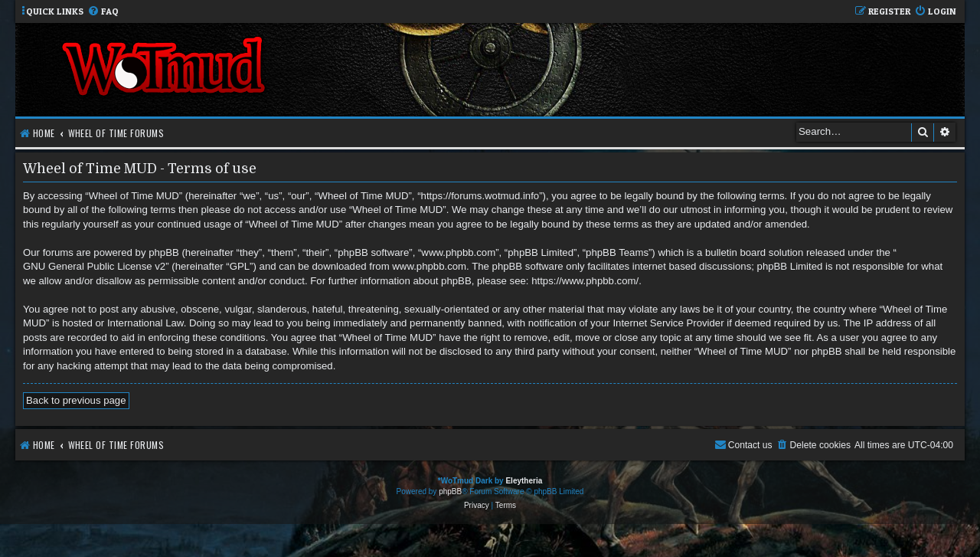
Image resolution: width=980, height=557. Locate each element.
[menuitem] (103, 12)
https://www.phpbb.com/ (585, 281)
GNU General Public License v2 (94, 266)
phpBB (450, 491)
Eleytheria (524, 481)
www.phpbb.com (429, 266)
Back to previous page (76, 400)
